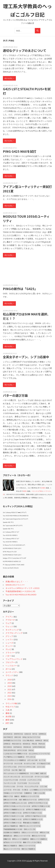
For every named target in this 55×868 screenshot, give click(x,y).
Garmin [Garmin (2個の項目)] (42, 734)
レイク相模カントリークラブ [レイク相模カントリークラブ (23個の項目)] (40, 790)
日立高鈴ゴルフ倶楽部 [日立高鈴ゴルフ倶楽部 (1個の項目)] (12, 832)
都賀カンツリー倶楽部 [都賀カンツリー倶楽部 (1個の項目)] (39, 839)
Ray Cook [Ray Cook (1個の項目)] (8, 747)
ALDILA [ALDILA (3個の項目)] (28, 734)
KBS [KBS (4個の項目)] (46, 740)
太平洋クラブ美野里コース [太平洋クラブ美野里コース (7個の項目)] (33, 819)
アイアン (9, 617)
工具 (7, 710)
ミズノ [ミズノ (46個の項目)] (43, 786)
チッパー (9, 646)
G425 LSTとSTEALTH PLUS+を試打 (27, 91)
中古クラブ (10, 707)
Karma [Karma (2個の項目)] (39, 740)
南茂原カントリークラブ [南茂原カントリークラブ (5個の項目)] (30, 796)
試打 (7, 723)
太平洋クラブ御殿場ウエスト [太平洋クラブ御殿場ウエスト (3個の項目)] (14, 809)
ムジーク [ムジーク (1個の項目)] (7, 790)
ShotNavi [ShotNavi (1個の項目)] (18, 747)
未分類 (8, 716)
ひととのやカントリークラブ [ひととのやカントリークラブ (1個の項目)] (39, 754)
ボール (8, 669)
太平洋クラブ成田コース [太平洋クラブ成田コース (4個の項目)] (12, 813)
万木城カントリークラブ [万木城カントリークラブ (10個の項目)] (13, 793)
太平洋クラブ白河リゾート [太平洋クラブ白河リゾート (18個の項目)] (14, 816)
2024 (9, 699)
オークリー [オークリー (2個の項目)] (8, 763)
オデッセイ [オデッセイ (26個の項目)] (32, 760)
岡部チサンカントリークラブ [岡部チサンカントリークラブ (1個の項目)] (30, 826)
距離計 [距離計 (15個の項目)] (7, 839)
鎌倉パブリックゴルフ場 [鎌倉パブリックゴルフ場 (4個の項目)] (32, 842)
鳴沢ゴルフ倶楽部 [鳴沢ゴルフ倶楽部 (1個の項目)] (28, 849)
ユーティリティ (12, 672)
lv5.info (29, 861)
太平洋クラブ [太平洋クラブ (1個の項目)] (44, 800)
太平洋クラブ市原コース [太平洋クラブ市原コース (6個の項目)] (41, 806)
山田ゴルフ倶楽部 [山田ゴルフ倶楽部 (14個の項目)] (11, 826)
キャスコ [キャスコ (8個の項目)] (18, 763)
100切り (43, 488)
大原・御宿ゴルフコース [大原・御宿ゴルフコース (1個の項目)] (28, 800)
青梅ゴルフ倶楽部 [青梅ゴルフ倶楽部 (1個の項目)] (10, 846)
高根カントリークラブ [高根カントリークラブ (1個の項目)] (27, 846)
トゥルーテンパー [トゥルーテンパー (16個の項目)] (11, 780)
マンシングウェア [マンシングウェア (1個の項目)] (31, 786)
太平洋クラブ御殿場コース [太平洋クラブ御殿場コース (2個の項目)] (36, 809)
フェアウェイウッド (14, 659)
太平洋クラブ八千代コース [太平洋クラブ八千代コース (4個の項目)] (38, 803)
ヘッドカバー (11, 666)
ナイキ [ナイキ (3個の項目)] (23, 780)
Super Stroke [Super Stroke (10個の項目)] (39, 747)
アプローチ (10, 620)
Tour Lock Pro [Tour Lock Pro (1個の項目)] (10, 750)
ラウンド (9, 675)
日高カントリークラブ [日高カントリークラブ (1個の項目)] (30, 832)
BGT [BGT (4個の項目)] (35, 734)
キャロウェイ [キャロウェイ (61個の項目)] (30, 763)
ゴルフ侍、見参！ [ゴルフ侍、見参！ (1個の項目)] (18, 770)
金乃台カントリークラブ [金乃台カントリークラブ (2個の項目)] (12, 842)
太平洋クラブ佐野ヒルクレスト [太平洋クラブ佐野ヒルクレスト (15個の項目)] (15, 803)
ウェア (8, 623)
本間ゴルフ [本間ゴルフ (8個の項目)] (44, 832)
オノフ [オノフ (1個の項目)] (42, 760)
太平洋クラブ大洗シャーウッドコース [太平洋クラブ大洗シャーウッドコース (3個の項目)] (17, 806)
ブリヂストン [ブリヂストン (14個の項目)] (9, 786)
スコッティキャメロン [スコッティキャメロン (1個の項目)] (12, 777)
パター (8, 656)
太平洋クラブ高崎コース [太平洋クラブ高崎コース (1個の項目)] (12, 823)
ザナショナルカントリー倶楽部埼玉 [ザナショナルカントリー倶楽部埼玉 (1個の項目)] (16, 773)
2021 (9, 689)
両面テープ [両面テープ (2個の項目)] (8, 796)
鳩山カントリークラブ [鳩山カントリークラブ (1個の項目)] (12, 849)
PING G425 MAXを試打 (20, 151)
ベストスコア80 (37, 491)
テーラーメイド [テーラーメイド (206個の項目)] (42, 777)
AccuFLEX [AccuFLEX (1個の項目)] (8, 734)
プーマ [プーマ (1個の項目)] (20, 786)
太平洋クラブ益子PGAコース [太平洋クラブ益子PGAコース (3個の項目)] (35, 816)
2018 (10, 680)
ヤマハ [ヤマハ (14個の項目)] (17, 790)
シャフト (9, 640)
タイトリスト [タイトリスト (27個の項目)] (27, 777)
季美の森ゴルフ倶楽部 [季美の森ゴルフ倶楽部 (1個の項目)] (31, 823)
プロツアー (10, 662)
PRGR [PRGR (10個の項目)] (42, 744)
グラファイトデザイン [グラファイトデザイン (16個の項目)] (27, 767)
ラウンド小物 (11, 703)
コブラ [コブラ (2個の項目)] (7, 770)
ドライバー (10, 653)
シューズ (9, 643)
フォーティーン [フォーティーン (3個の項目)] (10, 783)
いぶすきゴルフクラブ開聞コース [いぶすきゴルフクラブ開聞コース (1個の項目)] (15, 754)
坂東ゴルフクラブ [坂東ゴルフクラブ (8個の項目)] (10, 800)
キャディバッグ (12, 630)
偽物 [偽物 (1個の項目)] (17, 796)
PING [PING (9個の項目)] (34, 744)
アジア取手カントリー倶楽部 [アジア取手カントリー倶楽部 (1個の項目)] (14, 757)
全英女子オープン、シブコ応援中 (26, 357)
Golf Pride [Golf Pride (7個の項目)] (8, 737)
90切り (25, 491)
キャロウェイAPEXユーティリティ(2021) (23, 588)
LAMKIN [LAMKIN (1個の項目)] (7, 744)
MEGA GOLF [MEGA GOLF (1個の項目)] (17, 744)
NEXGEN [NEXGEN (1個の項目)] (27, 744)
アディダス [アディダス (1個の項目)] (31, 757)
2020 (10, 686)
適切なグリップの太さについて (25, 50)
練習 (7, 720)
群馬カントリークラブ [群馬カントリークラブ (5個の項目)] (22, 836)
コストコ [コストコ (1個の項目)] (41, 767)
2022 (9, 693)
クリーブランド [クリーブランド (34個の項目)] (10, 767)
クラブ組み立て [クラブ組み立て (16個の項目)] (43, 763)
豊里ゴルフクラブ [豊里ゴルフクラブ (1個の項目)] (39, 836)
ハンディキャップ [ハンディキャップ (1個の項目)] (34, 780)
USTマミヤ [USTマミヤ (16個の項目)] (22, 750)
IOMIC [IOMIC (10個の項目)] (18, 737)
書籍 (7, 713)
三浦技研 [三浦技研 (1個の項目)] (28, 793)
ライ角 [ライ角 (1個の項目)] (25, 790)
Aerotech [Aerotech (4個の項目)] (18, 734)
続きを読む (9, 78)
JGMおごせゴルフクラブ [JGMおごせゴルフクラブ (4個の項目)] (31, 737)
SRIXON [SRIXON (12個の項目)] (27, 747)
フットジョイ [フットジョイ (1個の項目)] (34, 783)
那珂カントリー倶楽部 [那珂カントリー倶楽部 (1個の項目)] (21, 839)
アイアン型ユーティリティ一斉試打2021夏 (27, 189)
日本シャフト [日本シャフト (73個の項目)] (30, 829)
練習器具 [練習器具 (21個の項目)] (8, 836)
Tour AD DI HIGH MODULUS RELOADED (21, 595)
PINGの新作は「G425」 (20, 289)
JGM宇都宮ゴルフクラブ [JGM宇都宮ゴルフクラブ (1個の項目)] (12, 740)
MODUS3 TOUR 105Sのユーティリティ (26, 219)
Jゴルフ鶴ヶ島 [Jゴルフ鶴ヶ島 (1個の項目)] (28, 740)
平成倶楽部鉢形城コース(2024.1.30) (20, 591)
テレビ (8, 649)
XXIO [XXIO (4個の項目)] (31, 750)
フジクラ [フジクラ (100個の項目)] (22, 783)
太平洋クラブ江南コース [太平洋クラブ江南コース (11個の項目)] (32, 813)
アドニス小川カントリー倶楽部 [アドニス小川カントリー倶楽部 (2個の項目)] (15, 760)
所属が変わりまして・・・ (17, 582)
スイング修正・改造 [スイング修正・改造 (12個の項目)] (38, 773)
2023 (9, 696)
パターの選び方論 (15, 395)
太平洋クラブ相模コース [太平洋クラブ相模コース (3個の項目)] (12, 819)
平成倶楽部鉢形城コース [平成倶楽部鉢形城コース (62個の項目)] (13, 829)
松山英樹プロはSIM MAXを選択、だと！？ (27, 316)
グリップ (9, 636)
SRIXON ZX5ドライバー (15, 585)
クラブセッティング (14, 633)
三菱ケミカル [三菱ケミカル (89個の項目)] (39, 793)
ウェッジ (9, 626)
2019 (9, 683)
